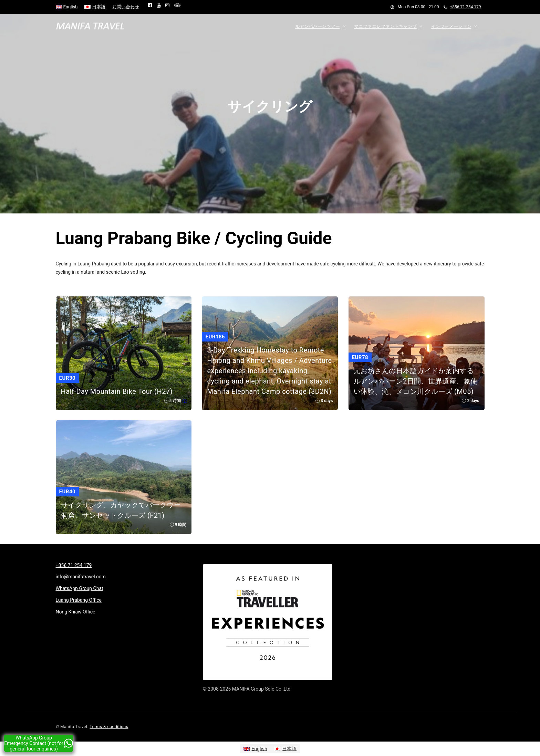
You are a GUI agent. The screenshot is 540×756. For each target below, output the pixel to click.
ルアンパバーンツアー (318, 26)
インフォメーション (451, 26)
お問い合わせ (126, 7)
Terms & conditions (109, 727)
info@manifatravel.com (81, 577)
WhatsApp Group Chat (80, 588)
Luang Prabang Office (79, 600)
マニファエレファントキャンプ (385, 26)
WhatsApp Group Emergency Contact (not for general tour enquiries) (39, 743)
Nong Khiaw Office (76, 612)
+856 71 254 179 (462, 7)
